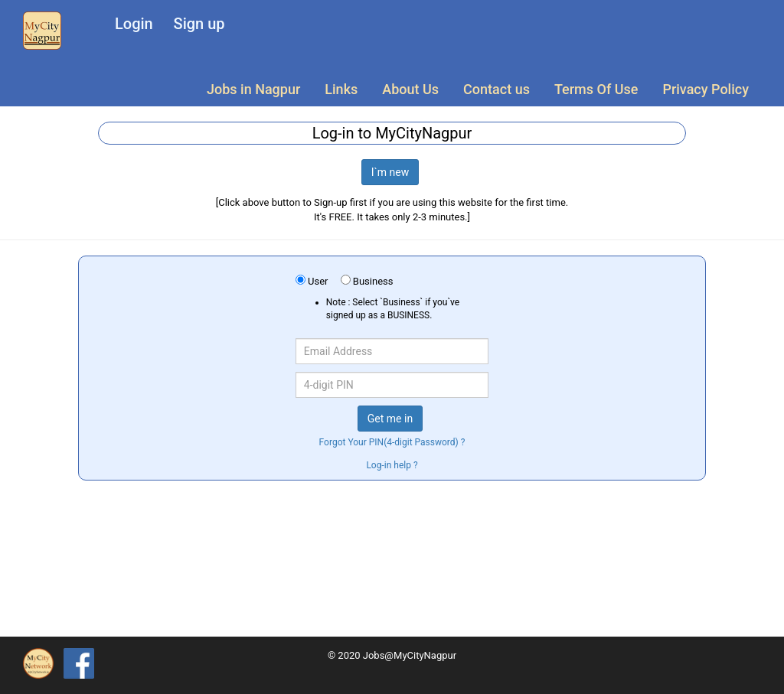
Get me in (390, 419)
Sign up (199, 24)
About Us (410, 89)
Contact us (497, 89)
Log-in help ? (392, 465)
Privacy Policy (706, 89)
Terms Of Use (596, 89)
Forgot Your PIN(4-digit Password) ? (392, 442)
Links (341, 89)
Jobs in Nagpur (253, 89)
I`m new (390, 172)
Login (134, 24)
